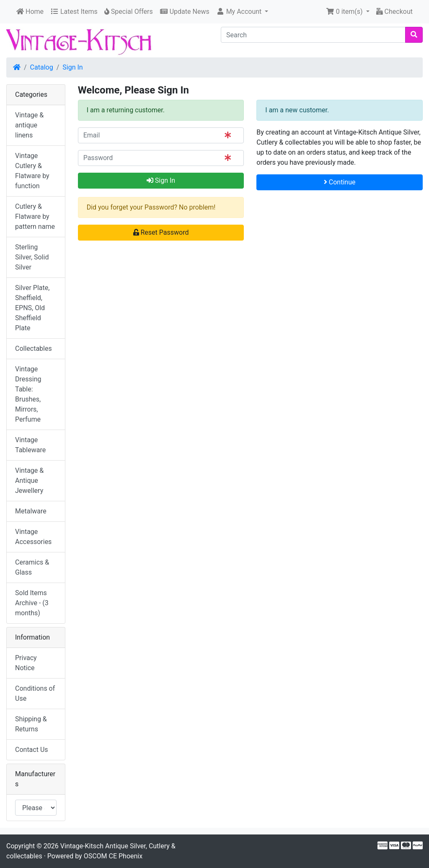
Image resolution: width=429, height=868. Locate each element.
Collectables (34, 348)
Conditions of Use (35, 693)
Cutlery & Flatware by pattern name (35, 216)
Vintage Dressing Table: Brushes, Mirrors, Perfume (28, 394)
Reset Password (161, 232)
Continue (340, 182)
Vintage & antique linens (29, 125)
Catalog (42, 67)
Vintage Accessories (33, 537)
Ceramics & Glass (32, 567)
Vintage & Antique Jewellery (29, 481)
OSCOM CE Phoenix (113, 856)
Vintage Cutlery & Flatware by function (32, 171)
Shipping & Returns (31, 724)
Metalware (31, 511)
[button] (242, 12)
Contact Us (32, 750)
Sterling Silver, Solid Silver (32, 257)
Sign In (72, 67)
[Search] (313, 35)
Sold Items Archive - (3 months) (32, 603)
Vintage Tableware (30, 445)
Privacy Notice (26, 663)
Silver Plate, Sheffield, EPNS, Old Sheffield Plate (32, 308)
